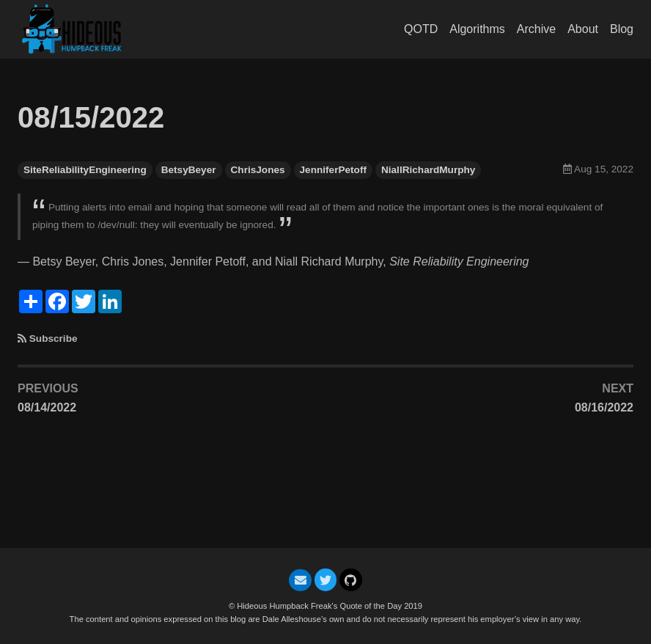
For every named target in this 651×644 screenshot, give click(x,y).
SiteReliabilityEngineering (85, 170)
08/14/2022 (47, 407)
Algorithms (477, 29)
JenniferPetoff (333, 170)
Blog (622, 29)
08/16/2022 (604, 407)
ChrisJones (258, 170)
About (583, 29)
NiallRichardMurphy (428, 170)
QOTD (421, 29)
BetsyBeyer (189, 170)
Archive (536, 29)
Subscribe (54, 339)
